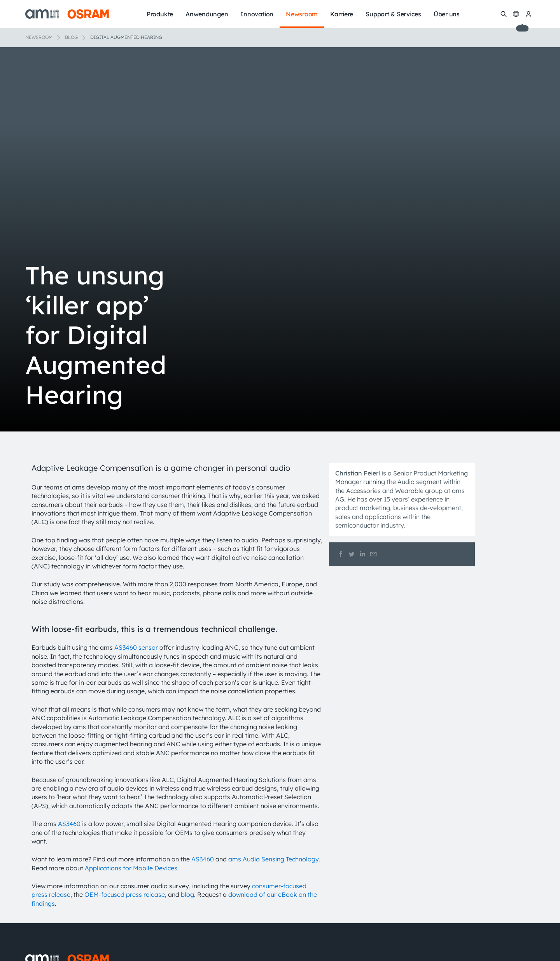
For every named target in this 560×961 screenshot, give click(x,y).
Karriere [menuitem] (342, 14)
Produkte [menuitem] (160, 14)
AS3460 (69, 824)
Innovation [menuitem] (257, 14)
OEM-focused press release (125, 894)
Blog (71, 37)
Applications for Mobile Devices (131, 868)
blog (187, 894)
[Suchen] (504, 14)
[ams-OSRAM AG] (67, 14)
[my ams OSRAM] (528, 14)
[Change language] (516, 14)
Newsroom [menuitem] (302, 14)
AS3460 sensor (136, 647)
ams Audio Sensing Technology (273, 859)
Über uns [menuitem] (447, 14)
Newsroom (39, 37)
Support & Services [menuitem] (393, 14)
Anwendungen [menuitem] (207, 14)
